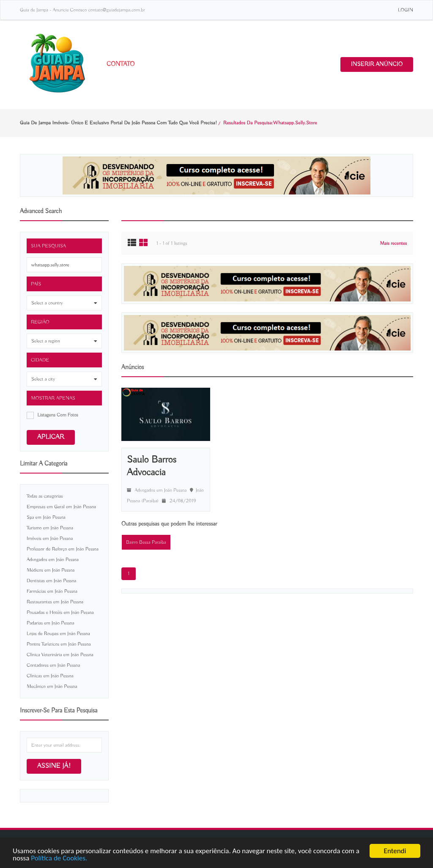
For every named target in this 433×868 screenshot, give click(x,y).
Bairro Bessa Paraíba (146, 542)
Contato (121, 64)
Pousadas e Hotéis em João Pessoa (60, 612)
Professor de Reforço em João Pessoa (63, 549)
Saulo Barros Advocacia (152, 466)
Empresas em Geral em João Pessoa (61, 507)
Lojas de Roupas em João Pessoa (58, 634)
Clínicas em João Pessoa (50, 676)
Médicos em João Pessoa (51, 570)
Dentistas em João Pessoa (51, 581)
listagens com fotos (58, 415)
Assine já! (54, 766)
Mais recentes (393, 243)
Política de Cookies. (59, 858)
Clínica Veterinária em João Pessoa (60, 655)
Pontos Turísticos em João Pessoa (59, 644)
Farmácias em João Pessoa (52, 591)
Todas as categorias (45, 496)
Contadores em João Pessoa (53, 665)
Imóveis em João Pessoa (50, 538)
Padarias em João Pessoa (50, 623)
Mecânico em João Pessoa (52, 686)
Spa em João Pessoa (46, 517)
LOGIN (406, 10)
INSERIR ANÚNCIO (377, 64)
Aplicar (51, 437)
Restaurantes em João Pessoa (55, 602)
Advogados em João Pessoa (53, 560)
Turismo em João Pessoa (50, 528)
